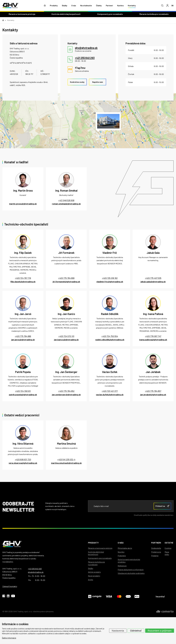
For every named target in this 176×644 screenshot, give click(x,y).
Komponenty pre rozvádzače (110, 14)
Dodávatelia (156, 548)
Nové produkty (94, 576)
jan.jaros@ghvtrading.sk (23, 340)
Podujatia (122, 556)
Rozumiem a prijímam (160, 631)
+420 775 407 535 (153, 278)
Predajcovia (156, 552)
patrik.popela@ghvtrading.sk (23, 395)
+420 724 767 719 (23, 278)
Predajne (155, 556)
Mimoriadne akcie (125, 548)
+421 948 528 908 (66, 200)
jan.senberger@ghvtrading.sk (66, 395)
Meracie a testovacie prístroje (22, 14)
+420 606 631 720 (23, 459)
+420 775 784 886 (23, 336)
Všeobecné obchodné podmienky (131, 573)
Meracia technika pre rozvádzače (154, 14)
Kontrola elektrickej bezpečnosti (66, 14)
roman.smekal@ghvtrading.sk (66, 204)
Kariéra (120, 6)
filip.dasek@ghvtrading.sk (23, 282)
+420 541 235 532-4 (66, 459)
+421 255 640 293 (35, 569)
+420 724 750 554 (110, 336)
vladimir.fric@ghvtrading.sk (110, 282)
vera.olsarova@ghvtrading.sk (23, 463)
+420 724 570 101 (66, 336)
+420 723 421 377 (110, 391)
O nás (74, 6)
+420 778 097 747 (153, 336)
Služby (64, 6)
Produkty (54, 6)
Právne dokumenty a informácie (131, 570)
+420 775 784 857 (153, 391)
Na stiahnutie (86, 6)
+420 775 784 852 (66, 391)
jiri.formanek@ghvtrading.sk (66, 282)
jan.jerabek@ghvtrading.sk (153, 395)
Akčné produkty (94, 572)
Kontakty (132, 6)
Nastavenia (118, 631)
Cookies (168, 548)
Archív (91, 580)
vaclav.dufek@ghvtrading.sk (110, 395)
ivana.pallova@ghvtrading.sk (153, 340)
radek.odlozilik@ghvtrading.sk (110, 340)
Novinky (121, 552)
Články (99, 6)
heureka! (160, 596)
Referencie (122, 566)
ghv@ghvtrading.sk (36, 572)
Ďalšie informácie (9, 638)
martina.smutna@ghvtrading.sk (66, 463)
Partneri (109, 6)
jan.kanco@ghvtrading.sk (66, 340)
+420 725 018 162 (110, 278)
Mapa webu (167, 553)
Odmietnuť (136, 631)
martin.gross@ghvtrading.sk (23, 204)
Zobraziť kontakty (10, 586)
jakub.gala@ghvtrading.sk (153, 282)
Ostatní (169, 543)
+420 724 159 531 (23, 391)
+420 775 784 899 (66, 278)
